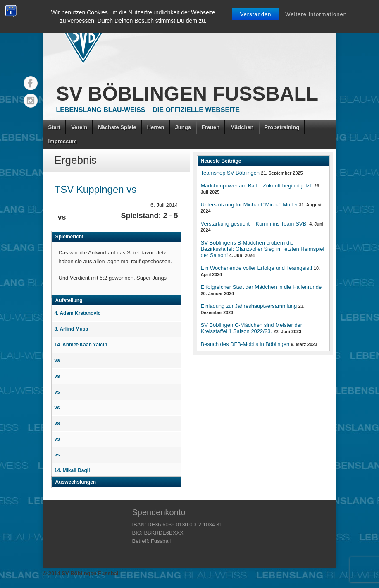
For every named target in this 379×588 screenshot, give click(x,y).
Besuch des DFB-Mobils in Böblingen (245, 344)
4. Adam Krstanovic (78, 313)
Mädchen (242, 127)
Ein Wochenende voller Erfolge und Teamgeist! (257, 268)
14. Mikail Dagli (72, 470)
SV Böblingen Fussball (187, 94)
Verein (79, 127)
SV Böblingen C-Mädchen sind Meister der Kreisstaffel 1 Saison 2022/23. (252, 328)
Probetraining (282, 127)
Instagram (31, 101)
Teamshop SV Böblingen (230, 173)
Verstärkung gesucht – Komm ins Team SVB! (254, 224)
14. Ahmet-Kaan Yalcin (81, 345)
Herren (156, 127)
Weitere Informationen (316, 14)
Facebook (31, 83)
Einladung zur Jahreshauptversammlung (249, 306)
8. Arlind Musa (72, 329)
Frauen (211, 127)
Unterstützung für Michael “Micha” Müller (249, 205)
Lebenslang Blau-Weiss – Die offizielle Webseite (148, 110)
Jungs (183, 127)
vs (57, 360)
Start (55, 127)
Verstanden (256, 14)
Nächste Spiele (117, 127)
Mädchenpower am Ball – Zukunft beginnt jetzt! (257, 186)
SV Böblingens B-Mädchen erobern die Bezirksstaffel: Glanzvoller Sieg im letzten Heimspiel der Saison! (263, 249)
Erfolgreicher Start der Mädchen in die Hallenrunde (261, 287)
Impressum (63, 141)
